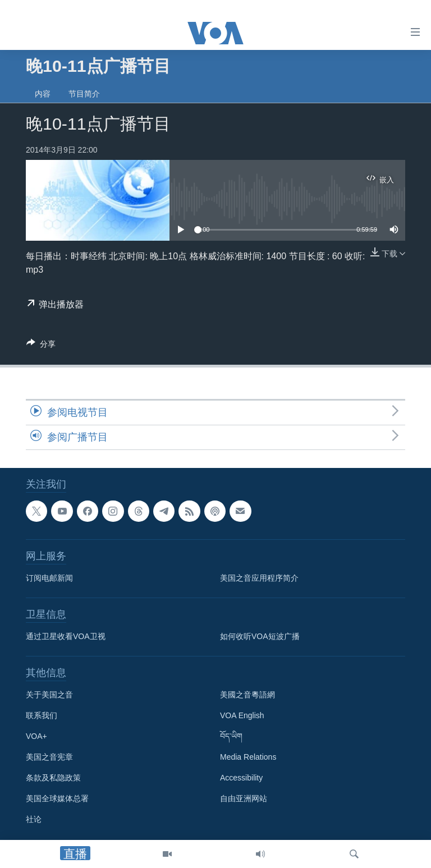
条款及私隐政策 (53, 778)
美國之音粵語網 (247, 695)
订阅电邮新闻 (49, 578)
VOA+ (36, 737)
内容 (43, 94)
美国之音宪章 (49, 757)
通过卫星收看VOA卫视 (66, 637)
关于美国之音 (49, 695)
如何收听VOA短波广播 (260, 637)
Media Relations (248, 757)
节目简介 (84, 94)
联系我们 (42, 716)
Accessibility (241, 778)
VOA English (242, 716)
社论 (34, 820)
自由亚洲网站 (244, 799)
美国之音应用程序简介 (259, 578)
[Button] (41, 346)
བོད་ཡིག (231, 737)
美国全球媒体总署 (57, 799)
